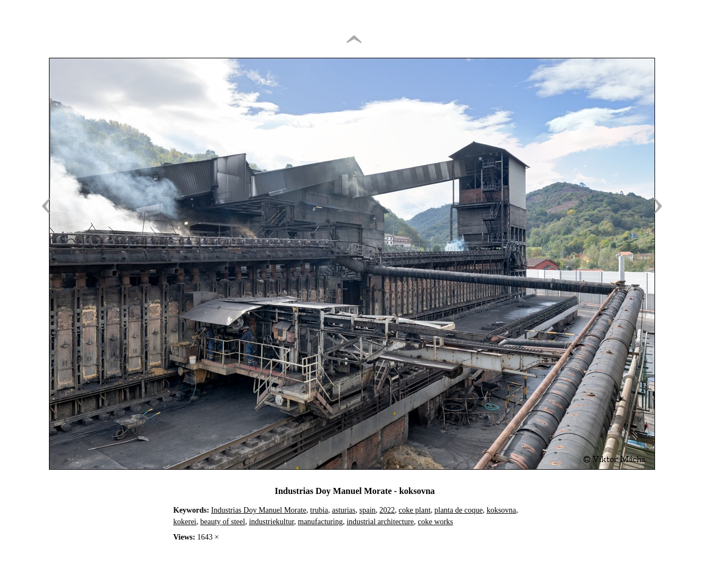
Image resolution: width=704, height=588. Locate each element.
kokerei (185, 522)
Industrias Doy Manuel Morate (259, 510)
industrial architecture (380, 522)
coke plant (415, 510)
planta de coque (459, 510)
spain (367, 510)
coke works (436, 522)
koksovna (502, 510)
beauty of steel (223, 522)
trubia (319, 510)
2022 (387, 510)
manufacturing (321, 522)
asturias (344, 510)
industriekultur (272, 522)
